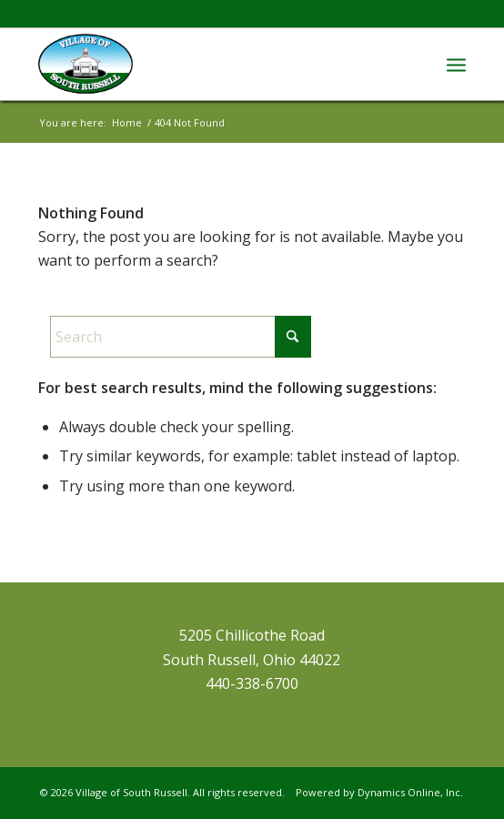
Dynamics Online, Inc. (410, 792)
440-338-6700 (252, 683)
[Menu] (456, 64)
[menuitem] (456, 64)
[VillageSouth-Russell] (210, 64)
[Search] (181, 337)
